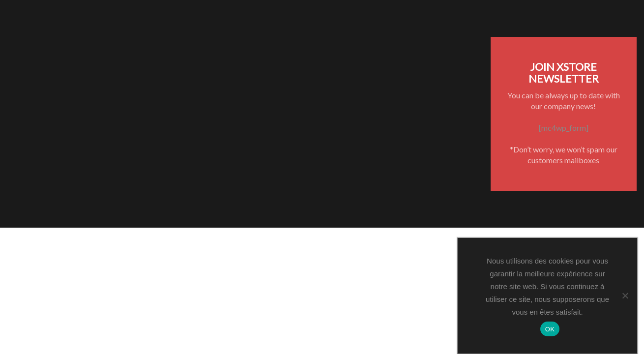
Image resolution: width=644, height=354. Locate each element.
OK (550, 329)
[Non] (625, 295)
